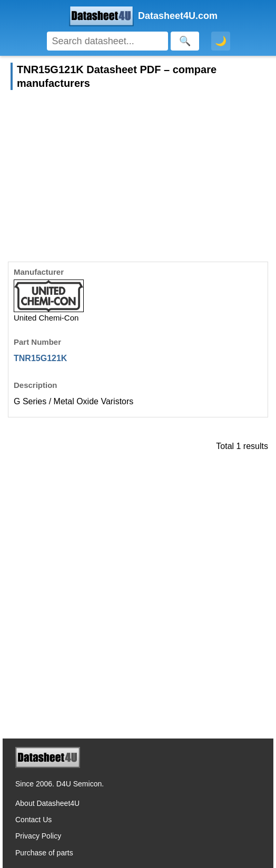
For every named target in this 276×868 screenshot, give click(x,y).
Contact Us (33, 820)
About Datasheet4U (47, 803)
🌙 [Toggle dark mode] (221, 41)
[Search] (108, 41)
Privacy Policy (38, 836)
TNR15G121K (40, 358)
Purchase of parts (44, 853)
